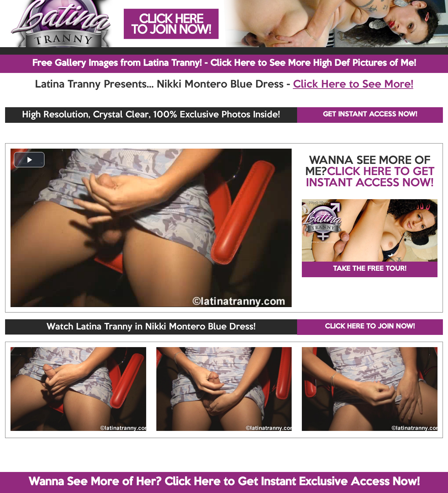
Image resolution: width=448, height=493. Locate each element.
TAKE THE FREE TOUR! (370, 269)
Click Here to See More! (353, 85)
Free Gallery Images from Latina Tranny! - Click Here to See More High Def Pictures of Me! (224, 63)
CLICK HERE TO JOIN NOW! (370, 327)
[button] (29, 160)
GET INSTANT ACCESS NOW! (370, 115)
